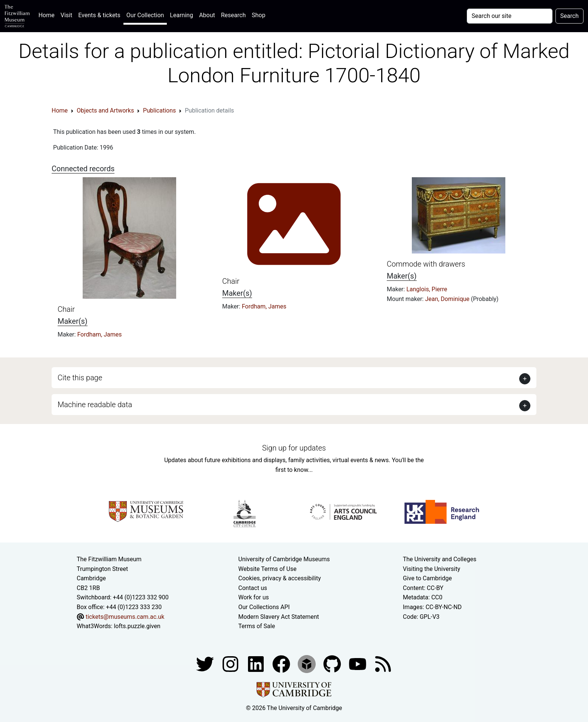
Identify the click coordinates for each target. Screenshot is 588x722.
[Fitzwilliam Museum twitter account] (206, 663)
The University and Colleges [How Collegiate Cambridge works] (440, 559)
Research (233, 15)
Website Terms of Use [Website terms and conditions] (267, 569)
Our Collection (145, 15)
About (207, 15)
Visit (66, 15)
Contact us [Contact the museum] (253, 588)
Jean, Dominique (448, 299)
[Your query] (510, 16)
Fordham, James (99, 334)
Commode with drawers (426, 264)
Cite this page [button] (80, 378)
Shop (258, 15)
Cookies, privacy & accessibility (280, 578)
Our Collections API (264, 607)
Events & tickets (99, 15)
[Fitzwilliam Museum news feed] (383, 663)
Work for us (254, 597)
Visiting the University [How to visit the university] (431, 569)
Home (48, 14)
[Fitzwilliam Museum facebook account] (257, 663)
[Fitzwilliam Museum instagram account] (231, 663)
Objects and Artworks (105, 110)
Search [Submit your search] (569, 16)
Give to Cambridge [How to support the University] (427, 578)
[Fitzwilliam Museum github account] (333, 663)
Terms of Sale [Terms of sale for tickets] (257, 626)
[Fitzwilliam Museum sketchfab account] (307, 663)
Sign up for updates (294, 448)
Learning (181, 15)
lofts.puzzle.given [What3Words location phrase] (137, 626)
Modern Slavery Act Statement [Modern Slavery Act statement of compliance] (279, 617)
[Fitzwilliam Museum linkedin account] (282, 663)
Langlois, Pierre (427, 289)
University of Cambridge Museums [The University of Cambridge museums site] (284, 559)
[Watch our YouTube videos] (358, 663)
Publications (159, 110)
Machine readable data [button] (95, 405)
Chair (66, 309)
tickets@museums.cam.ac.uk (125, 617)
